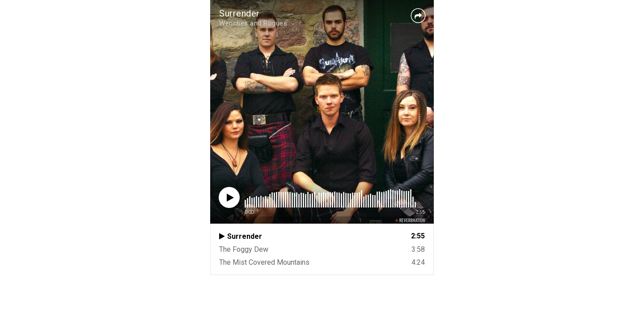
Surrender (239, 13)
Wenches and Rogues (253, 23)
